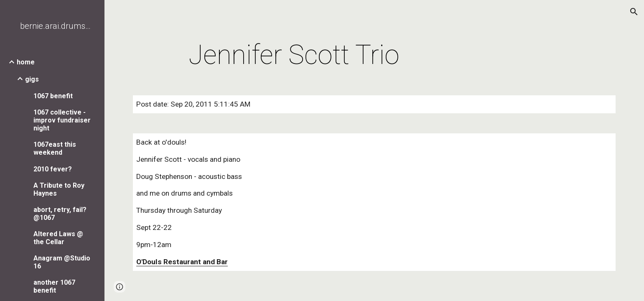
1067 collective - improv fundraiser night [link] (62, 120)
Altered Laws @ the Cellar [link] (58, 238)
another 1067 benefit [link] (54, 286)
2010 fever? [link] (53, 169)
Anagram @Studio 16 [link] (62, 262)
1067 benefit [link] (53, 96)
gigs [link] (32, 79)
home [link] (26, 62)
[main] (294, 55)
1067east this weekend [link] (55, 148)
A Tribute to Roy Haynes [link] (59, 189)
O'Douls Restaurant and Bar (182, 262)
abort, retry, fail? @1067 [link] (60, 214)
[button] (634, 12)
